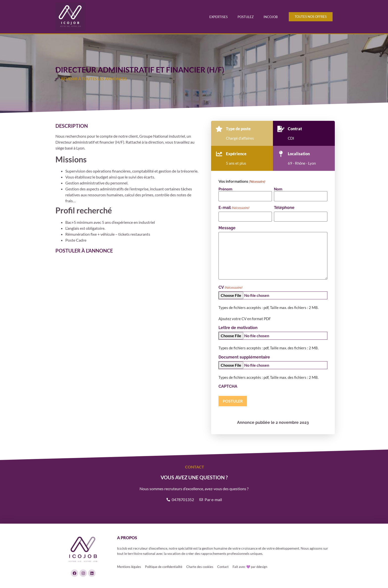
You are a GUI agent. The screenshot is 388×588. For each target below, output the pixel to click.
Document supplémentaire (244, 357)
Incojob (271, 17)
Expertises (218, 17)
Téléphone (284, 208)
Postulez (246, 17)
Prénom (225, 189)
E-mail (234, 208)
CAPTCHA (228, 386)
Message (227, 228)
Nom (278, 189)
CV (230, 287)
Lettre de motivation (238, 328)
